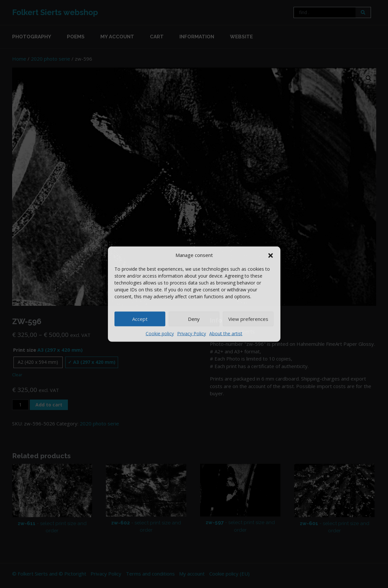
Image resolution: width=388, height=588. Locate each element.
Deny (194, 319)
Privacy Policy (192, 333)
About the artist (226, 333)
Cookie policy (160, 333)
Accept (140, 319)
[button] (271, 255)
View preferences (248, 319)
